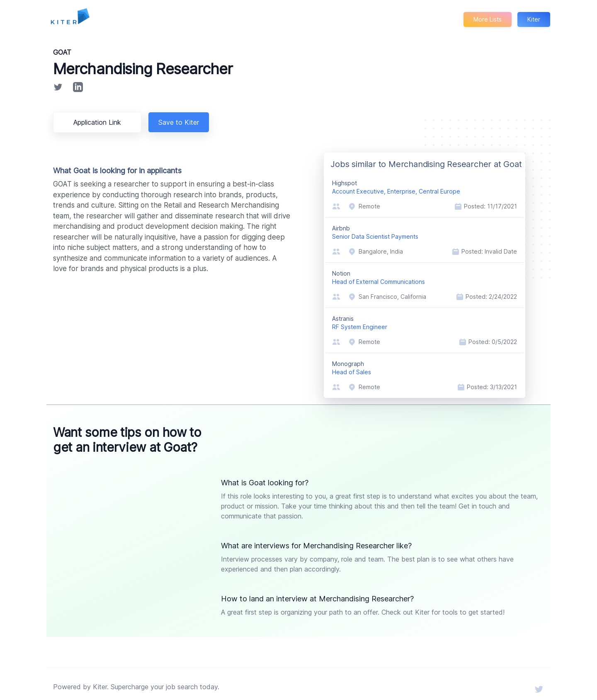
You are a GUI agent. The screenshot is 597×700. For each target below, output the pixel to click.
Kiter (534, 19)
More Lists (487, 19)
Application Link (99, 122)
